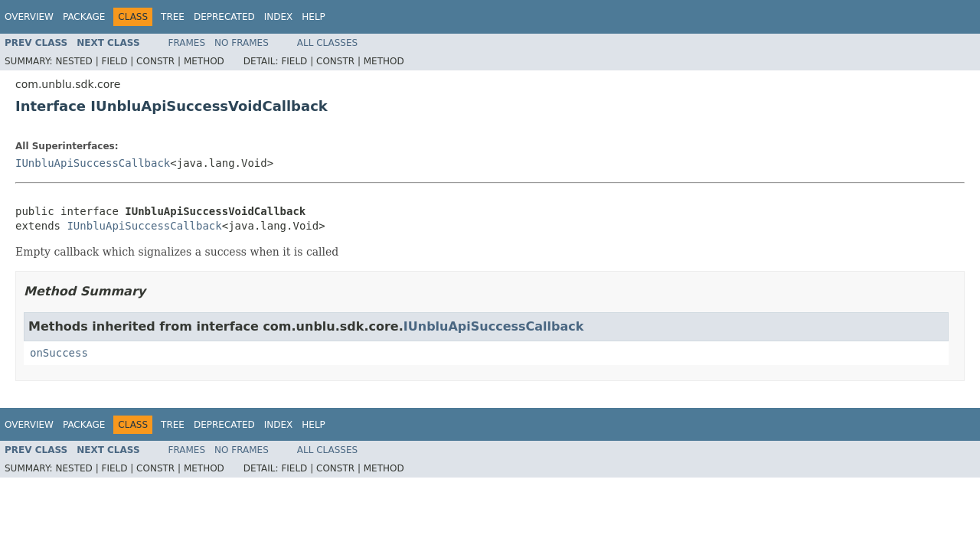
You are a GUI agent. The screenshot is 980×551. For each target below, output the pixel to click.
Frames (187, 43)
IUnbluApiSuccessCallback (93, 163)
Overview (29, 17)
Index (279, 17)
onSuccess (59, 353)
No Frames (242, 43)
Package (84, 17)
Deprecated (224, 17)
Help (314, 17)
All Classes (327, 43)
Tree (173, 17)
